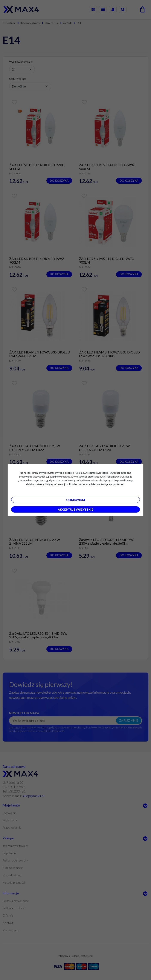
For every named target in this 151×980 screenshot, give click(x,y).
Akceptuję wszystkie (75, 509)
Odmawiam (75, 500)
